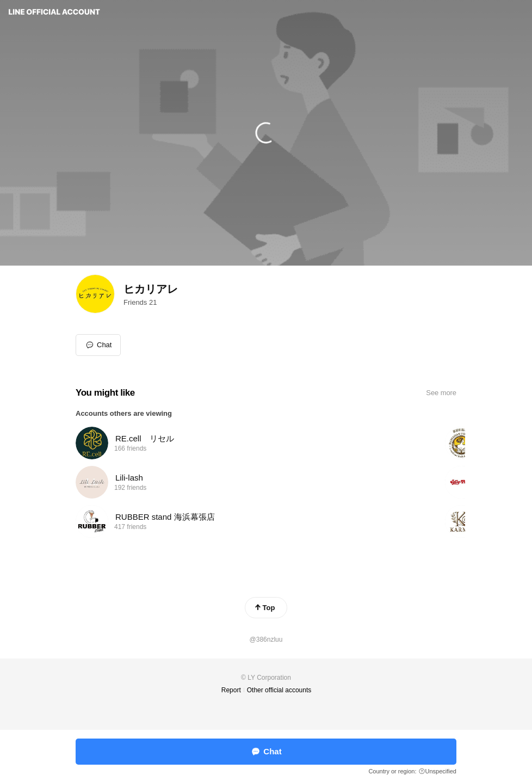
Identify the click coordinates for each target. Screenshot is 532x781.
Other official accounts (279, 690)
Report (231, 690)
